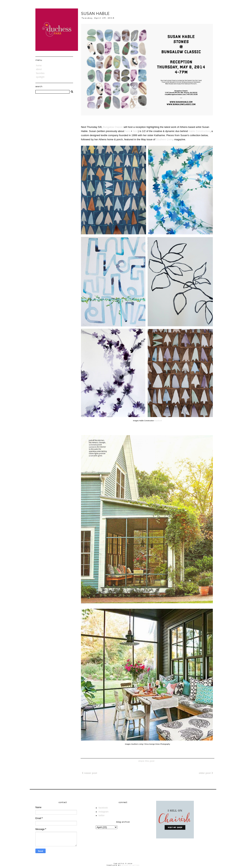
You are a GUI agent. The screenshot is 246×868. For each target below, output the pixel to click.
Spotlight (40, 77)
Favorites (40, 73)
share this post (146, 761)
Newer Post (90, 773)
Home (39, 66)
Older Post (206, 773)
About (39, 69)
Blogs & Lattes (131, 865)
